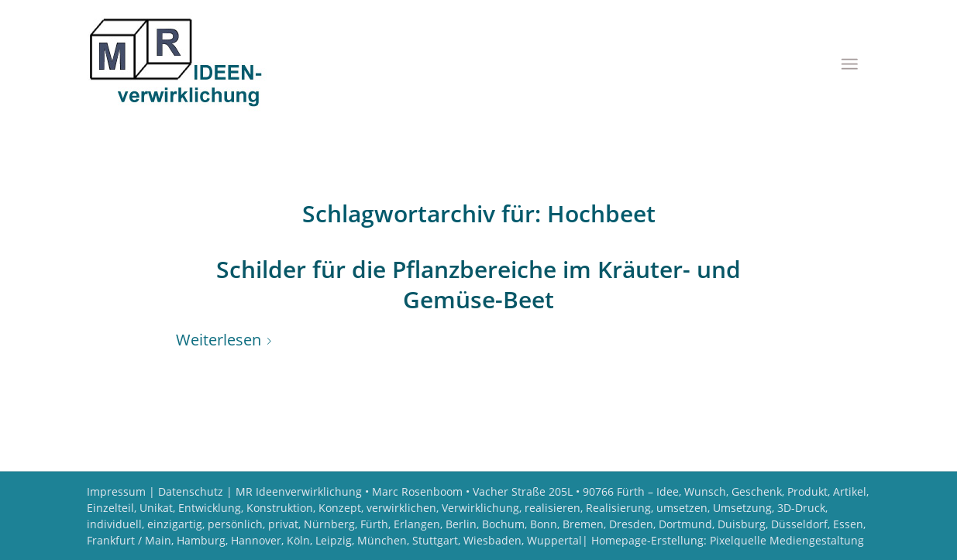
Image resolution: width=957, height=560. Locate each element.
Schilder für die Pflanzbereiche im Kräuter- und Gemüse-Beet (479, 284)
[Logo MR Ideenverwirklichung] (182, 63)
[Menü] (849, 64)
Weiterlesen (227, 340)
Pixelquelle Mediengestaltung (787, 540)
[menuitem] (849, 64)
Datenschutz (191, 491)
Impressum (116, 491)
